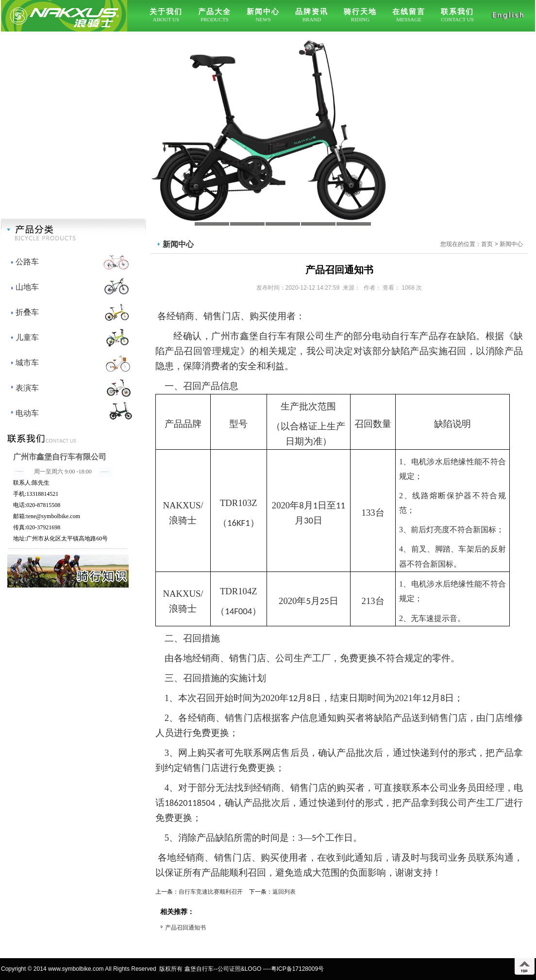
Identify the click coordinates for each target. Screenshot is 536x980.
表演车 (27, 388)
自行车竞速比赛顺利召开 (211, 892)
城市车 (27, 363)
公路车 (27, 262)
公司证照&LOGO (240, 969)
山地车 (27, 287)
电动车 (27, 413)
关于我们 (166, 12)
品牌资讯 (312, 12)
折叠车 (27, 312)
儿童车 (27, 337)
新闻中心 (263, 12)
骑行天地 (360, 12)
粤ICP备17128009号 (297, 969)
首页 (487, 244)
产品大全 (215, 12)
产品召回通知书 (185, 928)
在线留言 (409, 12)
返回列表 (284, 892)
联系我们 (457, 12)
